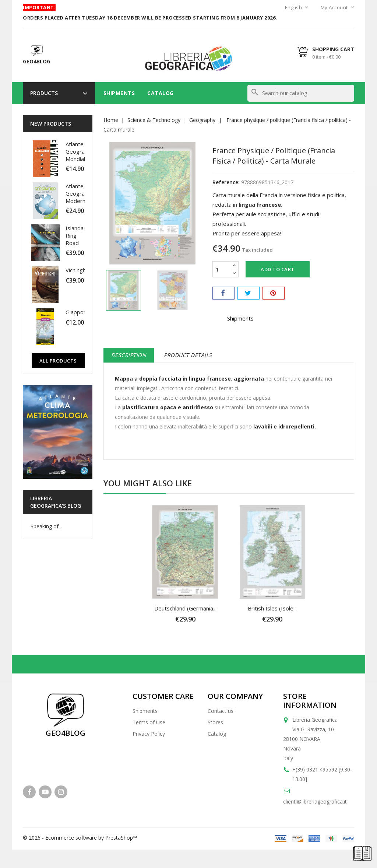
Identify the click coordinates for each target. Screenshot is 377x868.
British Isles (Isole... (272, 608)
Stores (215, 722)
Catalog (161, 93)
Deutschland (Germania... (185, 608)
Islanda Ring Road (75, 235)
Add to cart (278, 269)
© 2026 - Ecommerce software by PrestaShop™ (80, 838)
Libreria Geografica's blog (56, 502)
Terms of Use (149, 722)
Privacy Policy (149, 734)
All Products (58, 361)
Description (129, 355)
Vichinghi (76, 270)
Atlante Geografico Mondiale (80, 151)
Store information (310, 701)
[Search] (301, 93)
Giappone (78, 312)
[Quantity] (221, 269)
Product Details (188, 355)
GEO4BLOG (66, 733)
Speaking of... (46, 526)
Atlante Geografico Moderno (80, 193)
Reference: (226, 182)
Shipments (119, 93)
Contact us (221, 711)
